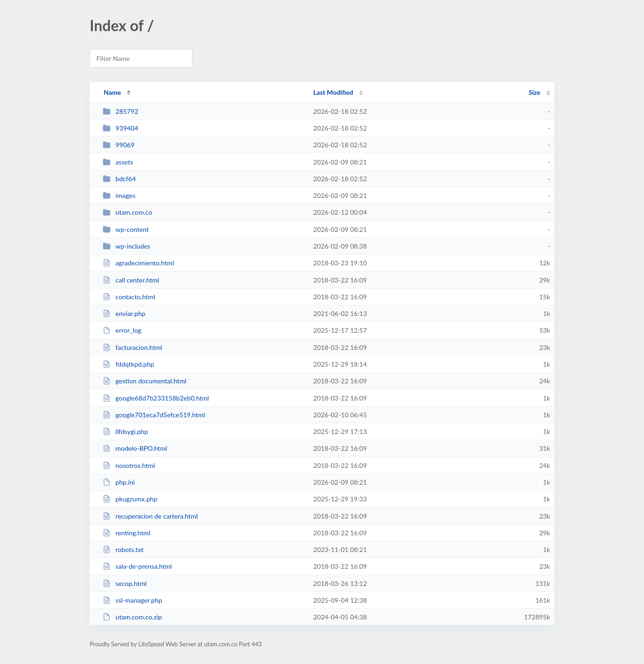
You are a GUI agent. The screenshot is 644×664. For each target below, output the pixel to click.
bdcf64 (119, 179)
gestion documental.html (145, 381)
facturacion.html (132, 347)
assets (118, 162)
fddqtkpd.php (128, 364)
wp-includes (126, 246)
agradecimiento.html (138, 263)
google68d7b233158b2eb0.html (156, 398)
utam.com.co (127, 212)
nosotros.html (129, 465)
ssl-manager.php (132, 600)
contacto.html (129, 297)
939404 (120, 128)
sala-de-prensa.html (137, 566)
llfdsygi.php (125, 431)
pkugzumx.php (130, 499)
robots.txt (123, 549)
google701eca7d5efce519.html (154, 415)
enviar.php (124, 313)
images (119, 195)
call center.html (131, 280)
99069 (118, 145)
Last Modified (333, 92)
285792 (120, 111)
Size (535, 92)
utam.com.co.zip (132, 617)
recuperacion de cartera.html (150, 516)
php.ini (119, 482)
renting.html (126, 533)
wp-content (126, 229)
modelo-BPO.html (135, 448)
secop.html (125, 583)
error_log (122, 330)
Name (112, 92)
